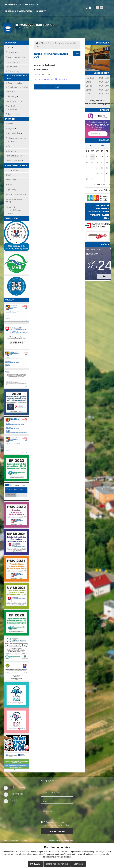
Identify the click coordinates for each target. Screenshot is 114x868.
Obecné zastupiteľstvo (16, 57)
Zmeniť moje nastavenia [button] (57, 864)
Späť (77, 54)
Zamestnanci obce (14, 83)
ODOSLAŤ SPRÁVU (57, 831)
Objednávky (11, 189)
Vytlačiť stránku (21, 840)
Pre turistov (31, 5)
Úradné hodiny (13, 71)
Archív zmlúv (11, 180)
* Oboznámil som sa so (56, 823)
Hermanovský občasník (16, 156)
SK (98, 7)
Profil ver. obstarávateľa (19, 11)
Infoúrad (104, 110)
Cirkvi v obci (12, 151)
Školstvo (10, 92)
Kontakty (41, 11)
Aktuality (9, 124)
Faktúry (9, 185)
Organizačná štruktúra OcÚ (17, 87)
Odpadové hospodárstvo (12, 108)
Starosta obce (12, 52)
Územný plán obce (14, 101)
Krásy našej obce (14, 133)
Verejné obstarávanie (16, 194)
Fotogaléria (103, 43)
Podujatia (11, 128)
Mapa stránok (8, 840)
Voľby (8, 146)
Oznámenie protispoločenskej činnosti (14, 210)
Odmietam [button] (78, 864)
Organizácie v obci (15, 161)
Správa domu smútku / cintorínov (16, 140)
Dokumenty (12, 96)
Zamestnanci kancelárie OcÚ (17, 77)
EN (101, 7)
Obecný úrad (12, 67)
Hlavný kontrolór (13, 62)
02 (92, 157)
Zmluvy (9, 175)
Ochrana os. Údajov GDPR (14, 201)
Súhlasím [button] (35, 864)
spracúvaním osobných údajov (57, 825)
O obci (9, 47)
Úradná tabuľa (12, 170)
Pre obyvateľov (13, 5)
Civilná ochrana (12, 114)
